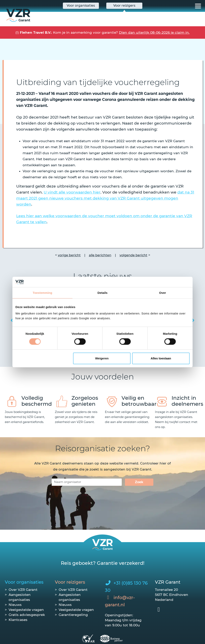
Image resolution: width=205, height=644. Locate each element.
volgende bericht (133, 255)
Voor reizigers (70, 582)
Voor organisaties (24, 582)
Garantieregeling (73, 615)
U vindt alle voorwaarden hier (72, 192)
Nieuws (15, 605)
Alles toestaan (161, 358)
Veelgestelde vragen (26, 610)
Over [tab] (163, 293)
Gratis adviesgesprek (27, 615)
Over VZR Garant (23, 590)
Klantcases (18, 620)
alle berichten (100, 255)
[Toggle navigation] (198, 6)
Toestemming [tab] (42, 293)
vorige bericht (69, 255)
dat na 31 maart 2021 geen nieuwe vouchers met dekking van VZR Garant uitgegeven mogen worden (105, 198)
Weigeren (102, 358)
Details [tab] (102, 293)
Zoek (139, 482)
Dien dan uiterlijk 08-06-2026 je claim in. (154, 32)
